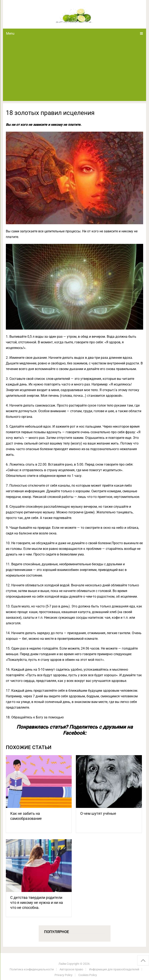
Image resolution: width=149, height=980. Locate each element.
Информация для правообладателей (114, 969)
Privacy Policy (64, 975)
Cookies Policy (88, 975)
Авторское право (71, 969)
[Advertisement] (75, 70)
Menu (10, 33)
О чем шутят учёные (98, 813)
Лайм (62, 964)
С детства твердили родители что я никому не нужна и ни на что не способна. (37, 903)
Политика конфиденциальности (32, 969)
